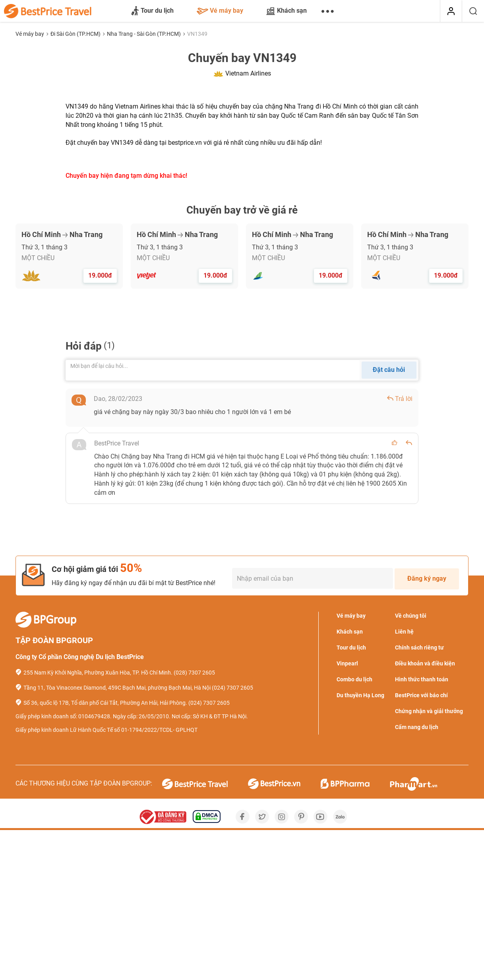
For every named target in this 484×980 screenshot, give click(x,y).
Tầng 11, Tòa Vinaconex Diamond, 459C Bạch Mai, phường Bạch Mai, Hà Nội (117, 688)
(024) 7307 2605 (232, 688)
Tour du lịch (152, 11)
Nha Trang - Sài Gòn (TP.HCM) (144, 34)
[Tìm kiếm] (473, 11)
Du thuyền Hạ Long (360, 695)
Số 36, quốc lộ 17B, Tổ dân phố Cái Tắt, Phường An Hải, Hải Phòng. (105, 703)
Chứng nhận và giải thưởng (429, 711)
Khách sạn (287, 11)
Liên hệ (404, 632)
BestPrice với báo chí (421, 695)
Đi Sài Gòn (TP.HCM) (76, 34)
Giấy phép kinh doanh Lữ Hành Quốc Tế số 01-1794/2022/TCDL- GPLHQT (106, 730)
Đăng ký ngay (427, 578)
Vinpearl (347, 663)
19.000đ (100, 275)
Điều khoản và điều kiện (425, 663)
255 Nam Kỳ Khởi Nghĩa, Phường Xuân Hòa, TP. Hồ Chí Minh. (98, 673)
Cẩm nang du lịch (417, 727)
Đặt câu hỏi (389, 370)
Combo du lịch (354, 679)
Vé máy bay (220, 11)
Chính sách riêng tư (419, 647)
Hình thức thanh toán (422, 679)
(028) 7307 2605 (194, 673)
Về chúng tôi (411, 616)
